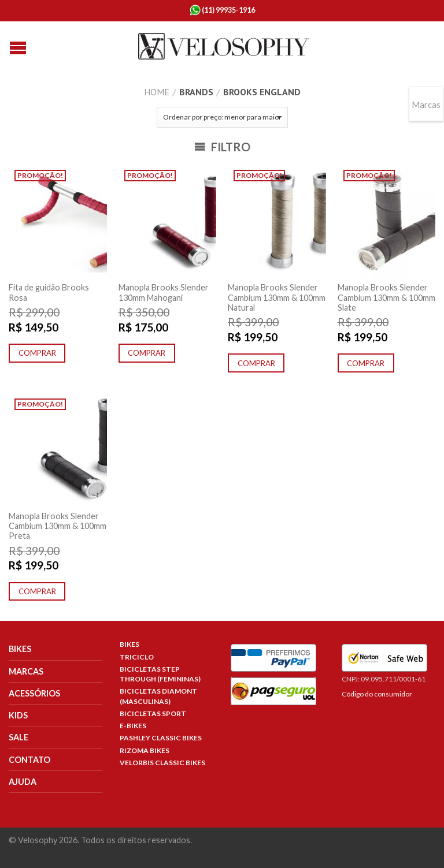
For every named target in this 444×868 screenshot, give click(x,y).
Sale (18, 737)
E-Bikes (133, 726)
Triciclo (137, 657)
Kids (18, 715)
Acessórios (34, 693)
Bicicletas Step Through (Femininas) (160, 674)
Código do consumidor (377, 694)
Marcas (26, 671)
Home (157, 92)
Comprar (37, 353)
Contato (29, 760)
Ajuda (23, 782)
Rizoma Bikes (145, 750)
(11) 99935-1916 (222, 11)
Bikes (20, 649)
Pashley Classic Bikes (161, 738)
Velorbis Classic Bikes (162, 763)
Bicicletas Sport (153, 714)
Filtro (222, 147)
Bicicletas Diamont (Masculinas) (158, 696)
